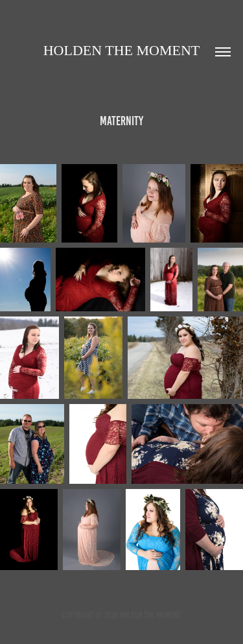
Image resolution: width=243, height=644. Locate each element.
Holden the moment (122, 50)
